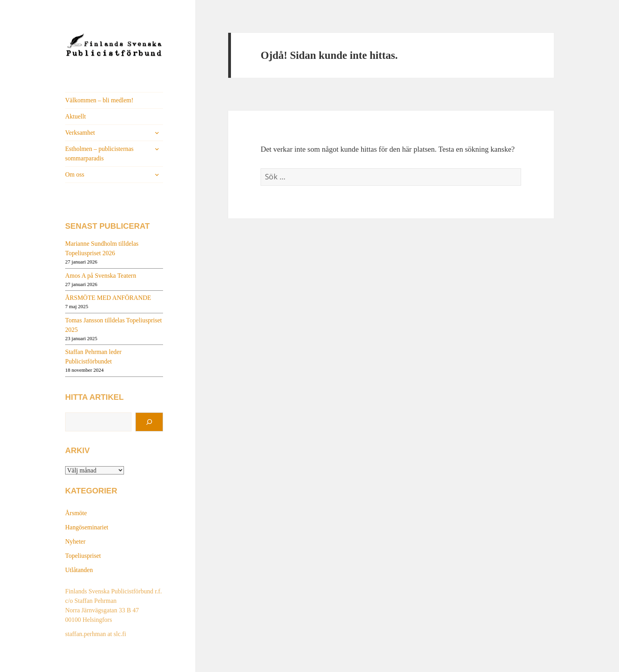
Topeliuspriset (83, 556)
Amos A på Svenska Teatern (101, 276)
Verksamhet (80, 133)
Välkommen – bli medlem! (99, 100)
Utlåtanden (79, 570)
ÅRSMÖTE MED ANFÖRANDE (108, 298)
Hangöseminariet (87, 527)
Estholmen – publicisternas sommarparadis (99, 153)
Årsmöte (76, 513)
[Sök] (149, 422)
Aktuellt (75, 116)
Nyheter (75, 541)
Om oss (75, 174)
